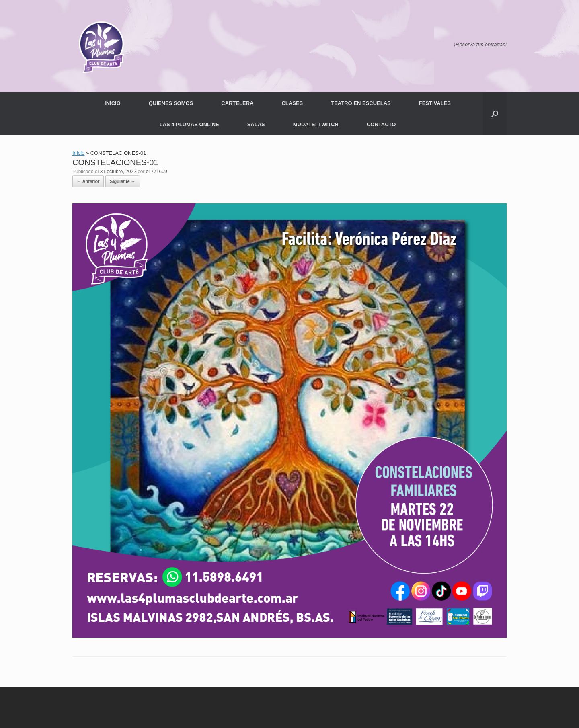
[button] (495, 114)
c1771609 (157, 172)
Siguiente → (123, 181)
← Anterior (88, 181)
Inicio (78, 153)
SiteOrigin (303, 712)
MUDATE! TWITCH (316, 124)
